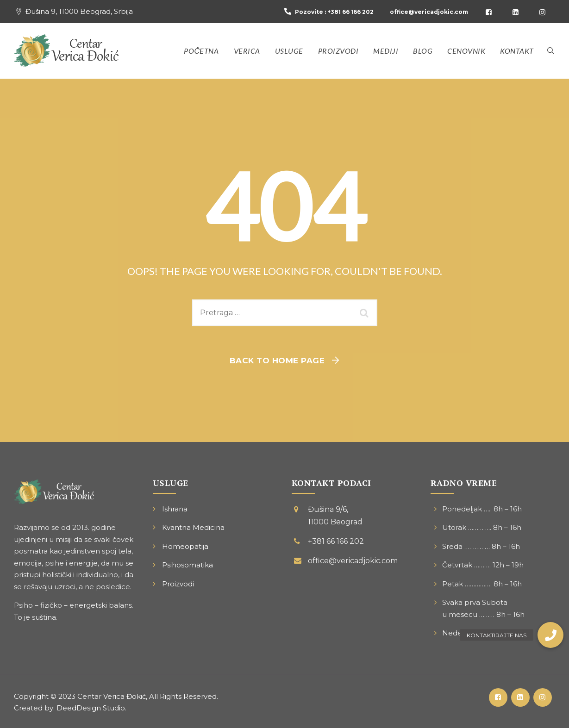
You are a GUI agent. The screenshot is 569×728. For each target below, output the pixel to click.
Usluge (289, 51)
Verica (247, 51)
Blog (423, 51)
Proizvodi (338, 51)
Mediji (386, 51)
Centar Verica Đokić (112, 696)
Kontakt (517, 51)
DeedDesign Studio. (91, 708)
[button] (550, 635)
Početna (201, 51)
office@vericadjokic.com (429, 12)
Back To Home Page (277, 361)
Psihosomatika (188, 565)
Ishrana (175, 509)
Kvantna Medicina (193, 527)
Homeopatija (185, 546)
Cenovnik (466, 51)
